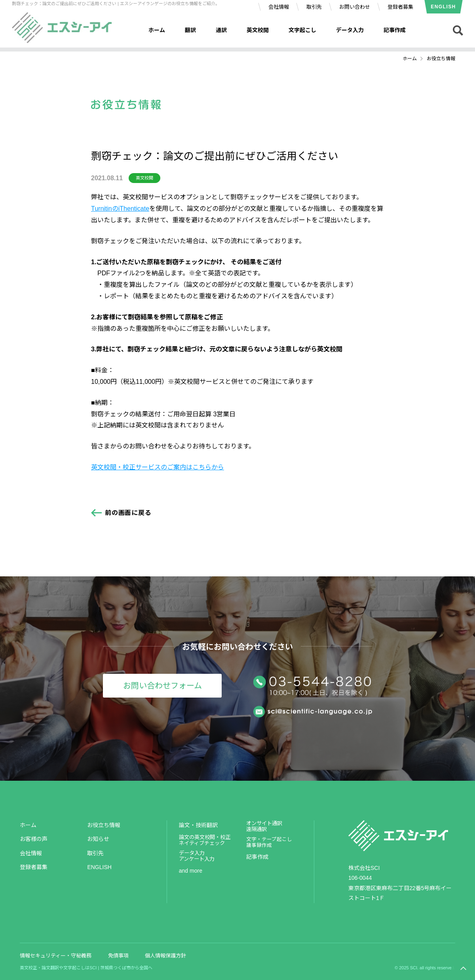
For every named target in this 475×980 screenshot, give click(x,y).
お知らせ (98, 839)
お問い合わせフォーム (162, 686)
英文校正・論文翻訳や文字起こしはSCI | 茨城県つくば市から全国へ (86, 968)
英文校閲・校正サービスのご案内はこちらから (158, 467)
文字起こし (302, 30)
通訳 (221, 30)
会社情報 (279, 7)
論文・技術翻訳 (198, 825)
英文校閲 (258, 30)
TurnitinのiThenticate (120, 209)
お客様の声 (34, 839)
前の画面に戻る (128, 513)
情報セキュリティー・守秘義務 (56, 956)
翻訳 (190, 30)
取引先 (314, 7)
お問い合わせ (355, 7)
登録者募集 (400, 7)
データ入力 (350, 30)
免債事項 (118, 956)
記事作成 (395, 30)
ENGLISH (443, 7)
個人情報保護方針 (165, 956)
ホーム (157, 30)
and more (191, 871)
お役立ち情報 (104, 825)
